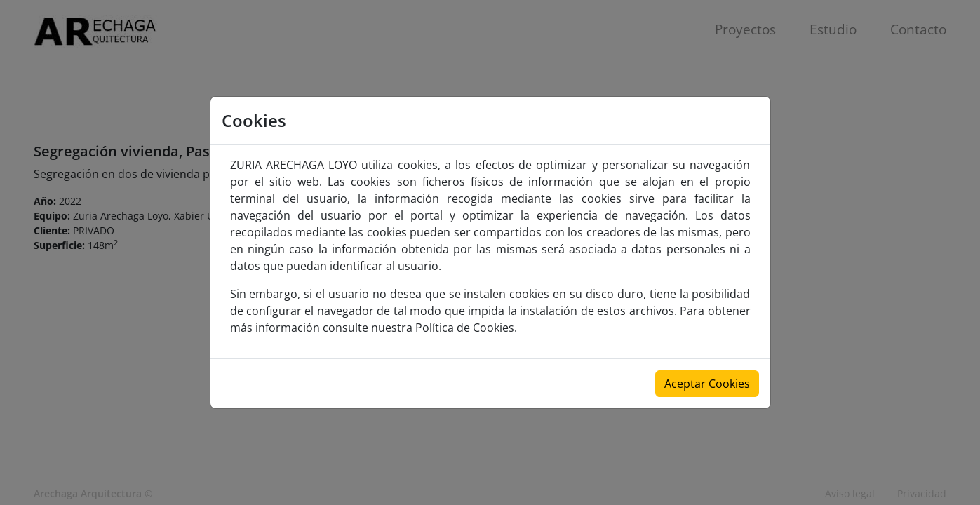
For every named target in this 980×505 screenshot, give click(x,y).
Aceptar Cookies (707, 384)
